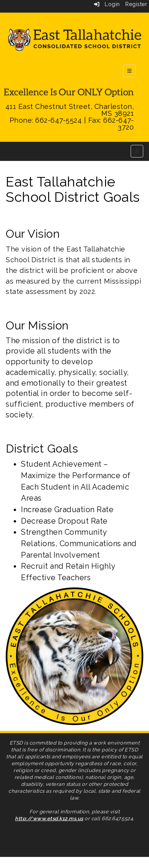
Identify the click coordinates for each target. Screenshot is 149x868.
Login (107, 4)
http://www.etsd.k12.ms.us (49, 819)
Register (136, 4)
